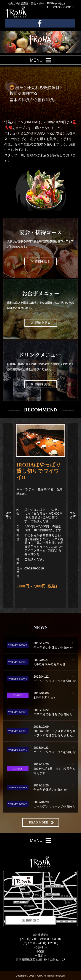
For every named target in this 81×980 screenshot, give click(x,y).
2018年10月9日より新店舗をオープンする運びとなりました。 (56, 731)
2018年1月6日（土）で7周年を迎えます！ (56, 768)
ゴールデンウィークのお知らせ (56, 678)
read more (41, 822)
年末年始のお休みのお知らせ (56, 645)
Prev (8, 515)
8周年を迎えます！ (56, 695)
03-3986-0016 (34, 568)
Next (73, 515)
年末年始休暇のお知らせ (56, 787)
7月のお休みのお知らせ (56, 662)
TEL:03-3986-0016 (60, 7)
